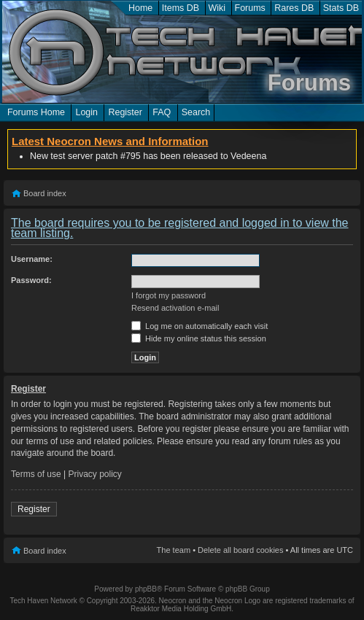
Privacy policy (95, 474)
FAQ (162, 112)
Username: (32, 259)
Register (125, 112)
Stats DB (341, 8)
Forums (250, 8)
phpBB (146, 589)
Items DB (181, 8)
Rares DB (294, 8)
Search (196, 112)
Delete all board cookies (240, 550)
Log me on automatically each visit (200, 326)
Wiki (217, 8)
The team (174, 550)
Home (140, 8)
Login (86, 112)
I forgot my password (169, 295)
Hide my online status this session (199, 338)
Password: (31, 280)
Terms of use (36, 474)
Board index (45, 193)
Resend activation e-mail (175, 308)
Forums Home (36, 112)
